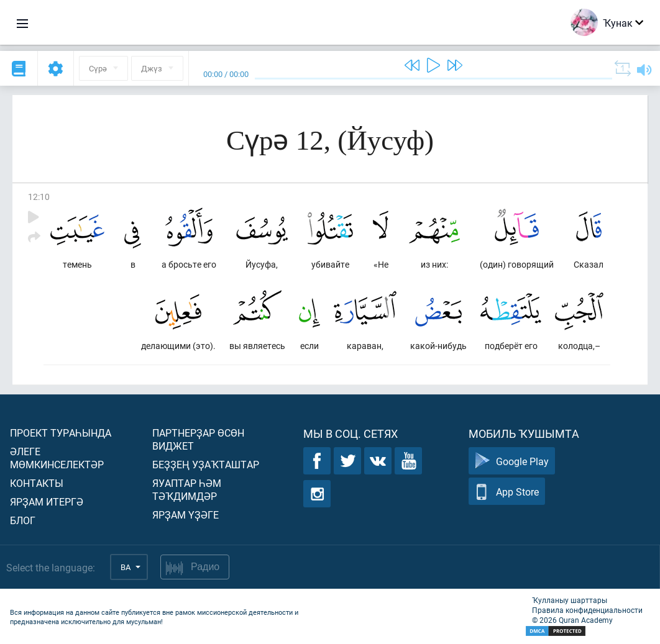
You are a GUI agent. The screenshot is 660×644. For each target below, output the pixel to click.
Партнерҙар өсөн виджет (198, 439)
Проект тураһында (61, 433)
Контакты (37, 483)
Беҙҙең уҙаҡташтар (206, 464)
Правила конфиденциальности (587, 610)
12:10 (39, 197)
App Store (507, 492)
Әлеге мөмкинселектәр (57, 458)
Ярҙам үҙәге (186, 515)
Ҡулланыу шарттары (570, 600)
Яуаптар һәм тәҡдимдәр (187, 489)
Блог (23, 520)
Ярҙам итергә (47, 501)
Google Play (512, 461)
